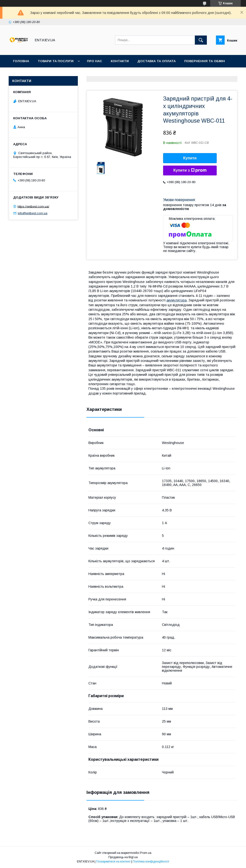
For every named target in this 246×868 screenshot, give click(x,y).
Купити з (190, 170)
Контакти (120, 61)
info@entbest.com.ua (33, 213)
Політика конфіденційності (151, 862)
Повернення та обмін (205, 61)
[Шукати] (201, 40)
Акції (17, 74)
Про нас (95, 61)
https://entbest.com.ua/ (33, 206)
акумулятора (177, 300)
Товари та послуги (56, 61)
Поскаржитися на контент (113, 862)
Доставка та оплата (157, 61)
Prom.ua (146, 853)
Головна (21, 61)
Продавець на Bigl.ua (123, 857)
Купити (190, 158)
